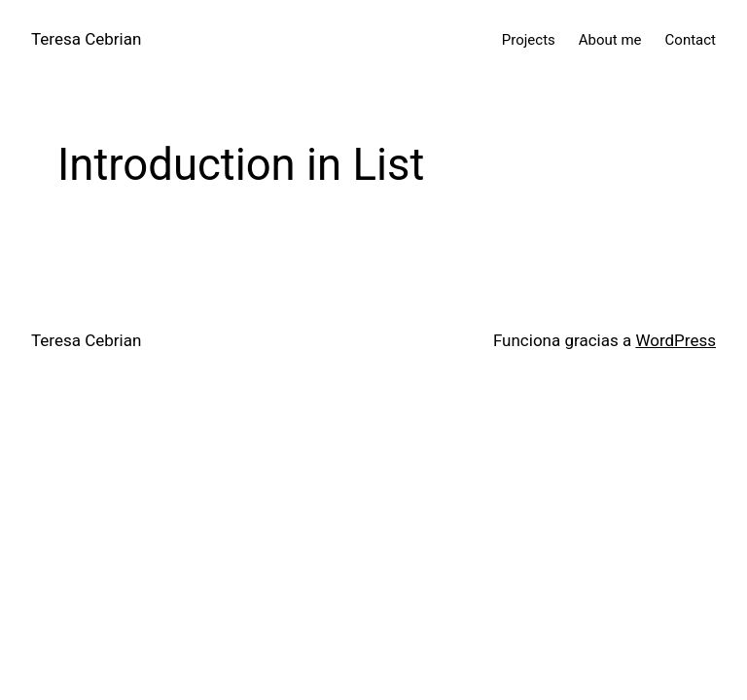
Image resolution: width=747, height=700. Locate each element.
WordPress (676, 340)
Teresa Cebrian (86, 39)
